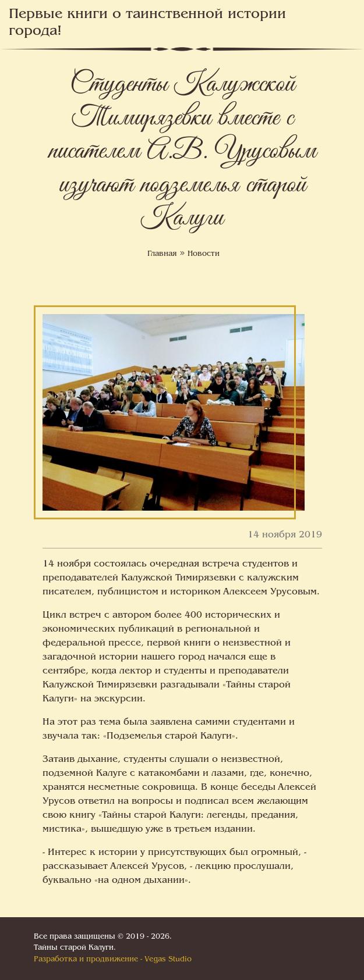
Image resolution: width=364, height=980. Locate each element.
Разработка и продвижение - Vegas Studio (113, 960)
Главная (162, 254)
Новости (204, 254)
